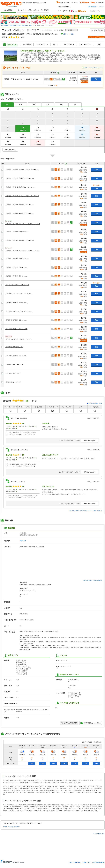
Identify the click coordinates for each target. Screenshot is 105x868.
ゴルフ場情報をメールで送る (91, 723)
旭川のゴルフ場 (26, 26)
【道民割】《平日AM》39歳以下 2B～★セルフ (20, 214)
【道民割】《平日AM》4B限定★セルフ (17, 258)
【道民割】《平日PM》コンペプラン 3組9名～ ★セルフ (23, 224)
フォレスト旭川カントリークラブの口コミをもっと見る (85, 510)
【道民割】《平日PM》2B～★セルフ (16, 267)
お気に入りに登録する (69, 723)
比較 (2, 164)
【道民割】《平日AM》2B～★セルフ (16, 276)
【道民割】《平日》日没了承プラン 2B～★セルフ (21, 187)
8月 (61, 105)
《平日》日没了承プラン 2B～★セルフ (17, 285)
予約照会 (93, 11)
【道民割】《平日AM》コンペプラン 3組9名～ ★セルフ (23, 251)
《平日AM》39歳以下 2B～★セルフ (16, 329)
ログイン (101, 7)
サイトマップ (86, 862)
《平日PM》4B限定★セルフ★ (14, 347)
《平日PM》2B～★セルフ (13, 373)
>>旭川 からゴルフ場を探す (11, 827)
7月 (48, 105)
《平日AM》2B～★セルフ (13, 382)
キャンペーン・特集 (25, 10)
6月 (34, 105)
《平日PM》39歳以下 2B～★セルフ (16, 302)
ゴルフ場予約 (8, 10)
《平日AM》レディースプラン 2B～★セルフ (19, 311)
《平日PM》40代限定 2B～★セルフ (16, 320)
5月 (21, 105)
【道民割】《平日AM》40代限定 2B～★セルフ (20, 240)
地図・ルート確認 (68, 34)
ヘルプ (76, 2)
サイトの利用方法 (75, 862)
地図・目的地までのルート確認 (93, 581)
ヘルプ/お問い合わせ (98, 862)
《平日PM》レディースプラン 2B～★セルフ (19, 294)
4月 (7, 105)
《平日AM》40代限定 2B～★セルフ (16, 356)
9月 (75, 105)
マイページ (101, 11)
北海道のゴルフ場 (15, 26)
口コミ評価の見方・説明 (95, 403)
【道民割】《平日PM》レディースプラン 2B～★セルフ (22, 170)
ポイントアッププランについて (92, 67)
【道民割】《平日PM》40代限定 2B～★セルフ (20, 205)
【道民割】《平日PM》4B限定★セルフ (17, 232)
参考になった (90, 440)
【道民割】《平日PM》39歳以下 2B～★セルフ (20, 178)
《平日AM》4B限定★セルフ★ (14, 365)
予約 (96, 79)
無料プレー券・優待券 (41, 10)
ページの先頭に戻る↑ (99, 834)
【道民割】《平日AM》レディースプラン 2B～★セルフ (22, 196)
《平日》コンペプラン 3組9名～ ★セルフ (19, 339)
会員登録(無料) (92, 7)
